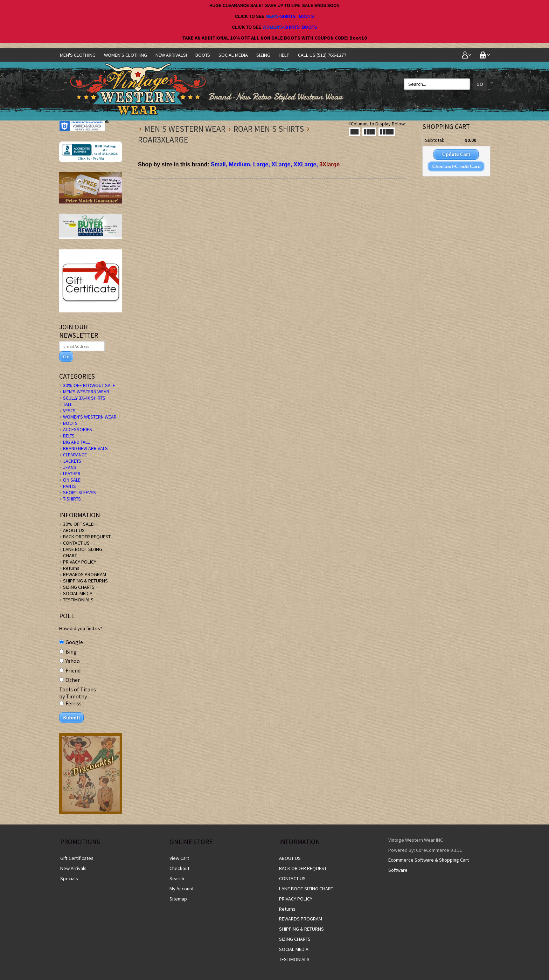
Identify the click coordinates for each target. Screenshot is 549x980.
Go (480, 84)
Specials (69, 878)
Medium (239, 164)
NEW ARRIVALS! (171, 55)
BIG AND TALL (76, 442)
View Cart (179, 858)
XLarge (281, 164)
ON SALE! (72, 480)
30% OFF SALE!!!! (80, 524)
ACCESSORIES (78, 429)
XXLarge (305, 164)
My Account (182, 889)
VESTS (69, 410)
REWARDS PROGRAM (85, 574)
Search (177, 878)
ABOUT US (74, 530)
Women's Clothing (126, 55)
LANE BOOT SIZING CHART (306, 889)
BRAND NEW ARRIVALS (85, 448)
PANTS (70, 486)
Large (261, 164)
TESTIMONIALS (78, 600)
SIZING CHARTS (79, 587)
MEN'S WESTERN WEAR (185, 129)
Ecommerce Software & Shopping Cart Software (429, 865)
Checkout (179, 868)
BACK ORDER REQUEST (87, 537)
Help (284, 55)
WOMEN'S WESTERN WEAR (90, 417)
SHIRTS (288, 16)
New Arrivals (73, 868)
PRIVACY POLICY (80, 562)
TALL (68, 404)
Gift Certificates (77, 858)
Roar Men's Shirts (269, 129)
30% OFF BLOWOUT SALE (89, 385)
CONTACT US (76, 543)
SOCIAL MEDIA (233, 55)
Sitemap (178, 899)
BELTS (69, 436)
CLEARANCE (75, 455)
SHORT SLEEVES (79, 492)
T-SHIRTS (72, 499)
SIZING (263, 55)
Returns (71, 568)
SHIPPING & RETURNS (85, 581)
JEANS (70, 467)
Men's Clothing (78, 55)
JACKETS (72, 461)
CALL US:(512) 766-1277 (322, 55)
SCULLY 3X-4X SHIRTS (84, 398)
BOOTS (307, 16)
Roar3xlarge (163, 140)
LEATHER (72, 474)
